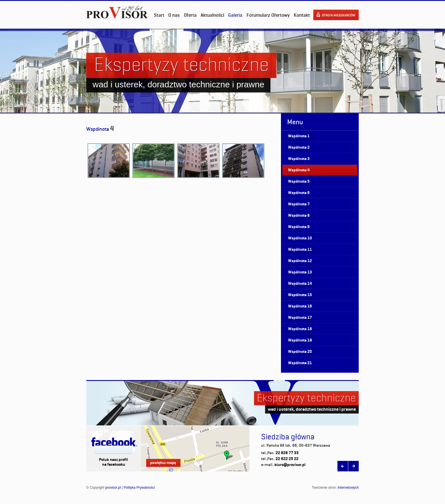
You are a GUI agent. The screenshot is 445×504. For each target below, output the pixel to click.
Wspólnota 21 (300, 363)
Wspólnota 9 (299, 227)
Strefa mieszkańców (336, 15)
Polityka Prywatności (139, 488)
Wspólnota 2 (299, 147)
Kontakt (302, 15)
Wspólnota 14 (300, 283)
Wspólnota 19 (300, 340)
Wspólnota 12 (300, 261)
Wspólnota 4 (299, 170)
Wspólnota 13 (300, 272)
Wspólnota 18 (300, 329)
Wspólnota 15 (300, 295)
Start (159, 15)
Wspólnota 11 (300, 249)
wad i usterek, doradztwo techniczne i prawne (312, 409)
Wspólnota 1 (299, 136)
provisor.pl (113, 488)
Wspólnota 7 (299, 204)
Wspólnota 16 (300, 306)
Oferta (190, 15)
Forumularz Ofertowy (268, 15)
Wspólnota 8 (299, 215)
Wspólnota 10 (300, 238)
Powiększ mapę (163, 463)
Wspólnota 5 (299, 181)
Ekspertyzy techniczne (306, 397)
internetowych (348, 488)
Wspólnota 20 (300, 352)
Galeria (235, 15)
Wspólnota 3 (299, 159)
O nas (174, 15)
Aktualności (212, 15)
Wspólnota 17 (300, 318)
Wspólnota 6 (299, 193)
